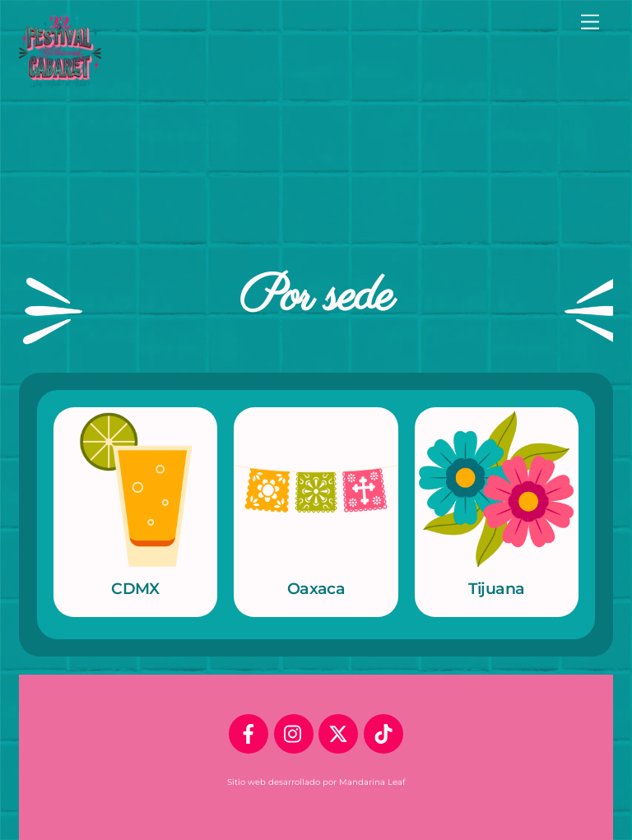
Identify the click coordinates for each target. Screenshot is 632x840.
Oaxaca (316, 588)
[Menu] (590, 23)
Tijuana (496, 588)
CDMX (135, 588)
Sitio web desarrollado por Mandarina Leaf (316, 782)
